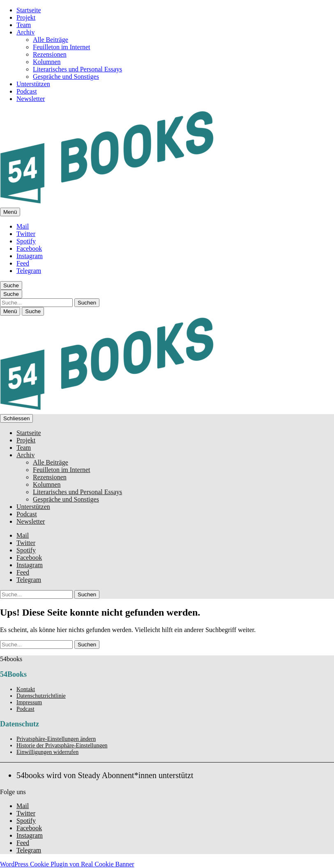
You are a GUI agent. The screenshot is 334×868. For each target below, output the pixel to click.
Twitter (26, 234)
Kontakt (26, 689)
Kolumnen (47, 62)
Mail (23, 226)
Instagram (30, 256)
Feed (23, 263)
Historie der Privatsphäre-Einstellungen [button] (62, 745)
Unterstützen (33, 84)
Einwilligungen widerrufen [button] (47, 752)
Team (24, 25)
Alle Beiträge (51, 40)
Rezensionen (50, 54)
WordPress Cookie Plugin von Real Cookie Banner (67, 864)
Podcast (27, 91)
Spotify (26, 241)
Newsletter (31, 99)
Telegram (29, 271)
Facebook (29, 248)
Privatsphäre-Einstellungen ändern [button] (56, 739)
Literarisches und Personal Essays (77, 69)
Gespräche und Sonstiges (66, 77)
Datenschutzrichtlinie (41, 696)
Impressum (29, 702)
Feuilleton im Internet (62, 47)
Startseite (29, 10)
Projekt (26, 17)
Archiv (25, 32)
